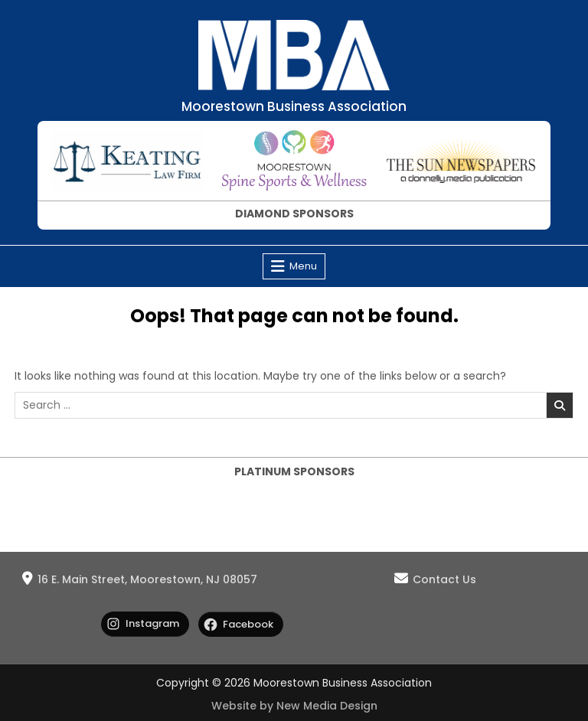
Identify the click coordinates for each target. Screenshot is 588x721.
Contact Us (444, 579)
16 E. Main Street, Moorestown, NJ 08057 (147, 579)
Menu (303, 266)
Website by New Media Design (294, 706)
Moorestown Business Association (294, 106)
